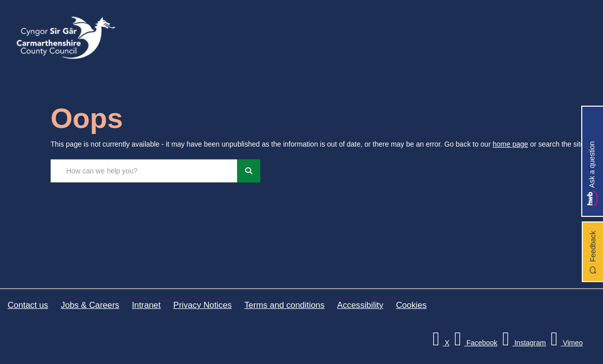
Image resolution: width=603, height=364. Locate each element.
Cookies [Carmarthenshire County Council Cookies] (411, 305)
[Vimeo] (565, 343)
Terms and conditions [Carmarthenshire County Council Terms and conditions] (284, 305)
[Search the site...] (144, 171)
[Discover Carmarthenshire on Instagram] (523, 343)
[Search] (249, 171)
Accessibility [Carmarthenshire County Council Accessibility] (360, 305)
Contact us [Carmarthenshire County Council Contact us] (28, 305)
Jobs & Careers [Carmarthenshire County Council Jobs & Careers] (90, 305)
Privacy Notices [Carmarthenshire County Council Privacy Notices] (203, 305)
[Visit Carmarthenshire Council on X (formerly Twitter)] (439, 343)
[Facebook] (474, 343)
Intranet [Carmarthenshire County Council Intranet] (146, 305)
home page (511, 144)
